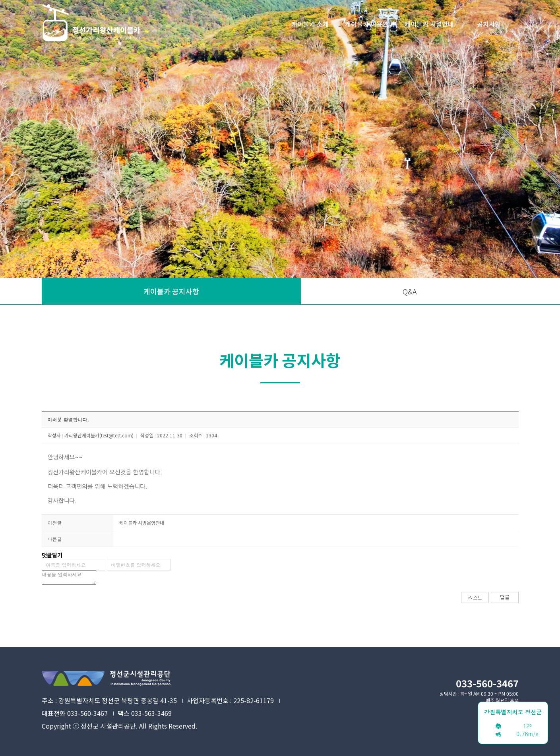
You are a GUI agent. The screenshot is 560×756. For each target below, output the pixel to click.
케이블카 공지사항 (171, 291)
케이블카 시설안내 (429, 24)
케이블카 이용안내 (370, 24)
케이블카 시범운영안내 (142, 523)
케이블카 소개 (310, 24)
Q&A (410, 291)
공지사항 (489, 24)
